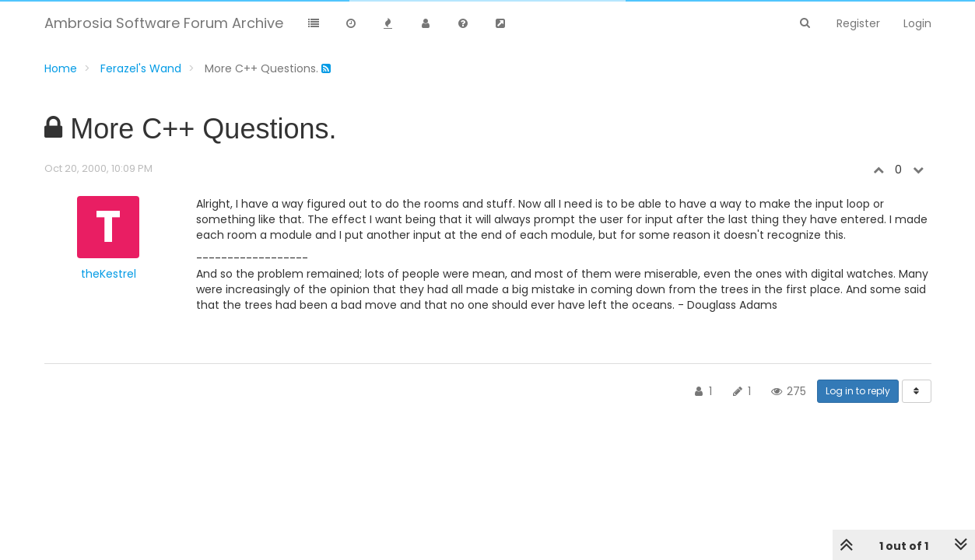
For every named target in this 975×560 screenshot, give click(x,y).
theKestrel (109, 274)
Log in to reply (858, 391)
